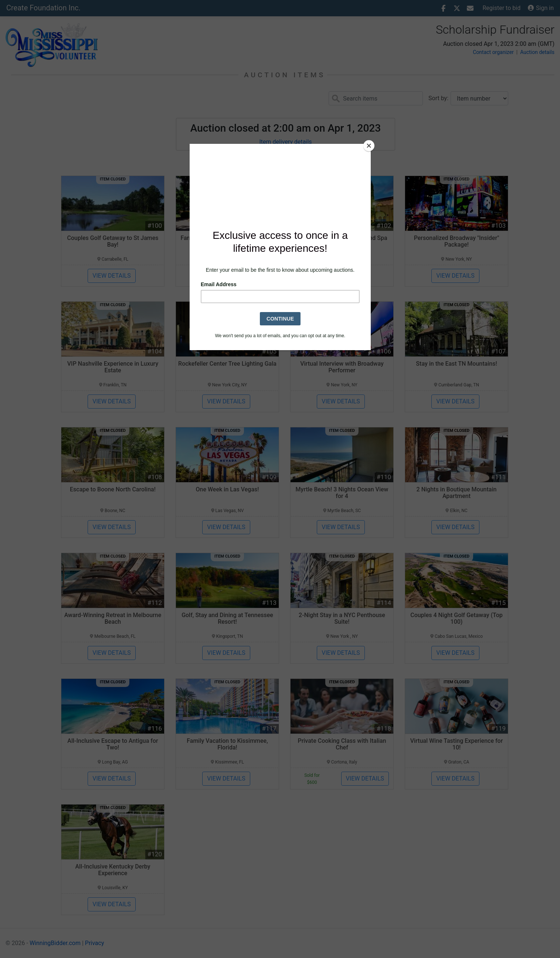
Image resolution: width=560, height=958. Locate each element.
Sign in (541, 8)
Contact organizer (493, 52)
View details (111, 276)
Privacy (95, 943)
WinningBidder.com (55, 943)
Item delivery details (285, 142)
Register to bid (502, 8)
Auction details (537, 52)
